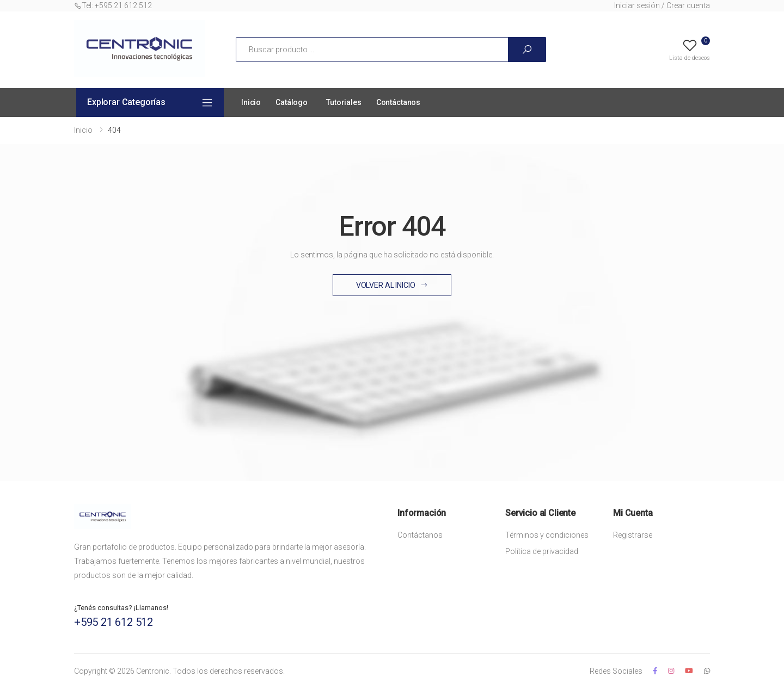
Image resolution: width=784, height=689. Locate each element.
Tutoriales (344, 102)
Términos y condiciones (547, 535)
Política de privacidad (542, 551)
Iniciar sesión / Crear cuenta (662, 5)
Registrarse (633, 535)
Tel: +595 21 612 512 (113, 5)
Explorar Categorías (126, 102)
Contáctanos (398, 102)
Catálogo (292, 102)
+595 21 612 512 (114, 622)
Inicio (251, 102)
